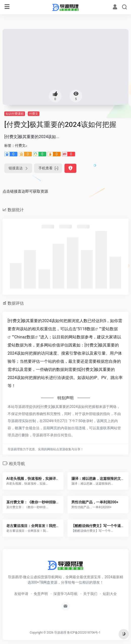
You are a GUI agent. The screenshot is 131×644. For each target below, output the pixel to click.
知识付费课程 (15, 114)
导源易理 (60, 633)
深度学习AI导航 (66, 594)
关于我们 (90, 594)
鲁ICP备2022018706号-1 (84, 633)
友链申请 (21, 594)
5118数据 (86, 329)
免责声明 (41, 594)
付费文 (34, 114)
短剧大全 (110, 594)
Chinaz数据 (24, 337)
